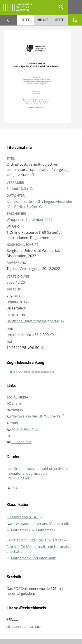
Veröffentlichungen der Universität (35, 540)
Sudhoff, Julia (17, 189)
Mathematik (21, 530)
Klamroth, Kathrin (21, 201)
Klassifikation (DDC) (22, 517)
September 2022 (39, 220)
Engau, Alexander (58, 201)
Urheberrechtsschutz (24, 627)
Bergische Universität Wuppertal (33, 321)
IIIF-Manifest (21, 442)
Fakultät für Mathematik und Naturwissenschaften (38, 549)
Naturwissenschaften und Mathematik (38, 524)
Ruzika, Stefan (26, 207)
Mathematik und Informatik (33, 558)
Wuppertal (15, 220)
